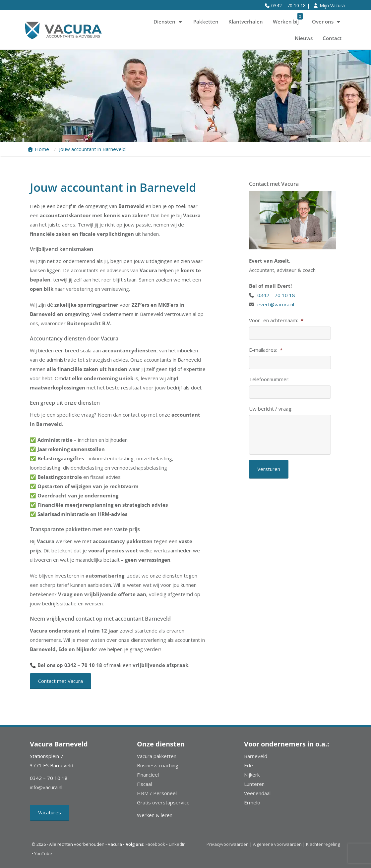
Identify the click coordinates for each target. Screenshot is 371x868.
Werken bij (288, 19)
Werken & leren (155, 815)
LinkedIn (177, 844)
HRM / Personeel (157, 793)
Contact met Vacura (61, 681)
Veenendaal (257, 793)
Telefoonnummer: (269, 379)
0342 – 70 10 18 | (290, 5)
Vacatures (50, 812)
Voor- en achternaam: (276, 320)
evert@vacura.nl (276, 304)
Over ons (327, 22)
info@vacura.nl (46, 787)
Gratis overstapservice (163, 802)
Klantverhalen (246, 22)
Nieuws (304, 38)
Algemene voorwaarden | (279, 844)
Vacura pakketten (157, 756)
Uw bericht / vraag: (271, 409)
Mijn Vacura (332, 5)
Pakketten (206, 22)
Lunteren (254, 784)
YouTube (43, 853)
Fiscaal (144, 784)
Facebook (155, 844)
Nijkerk (252, 775)
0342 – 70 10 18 (277, 295)
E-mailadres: (266, 350)
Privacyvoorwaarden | (230, 844)
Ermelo (252, 802)
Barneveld (256, 756)
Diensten (168, 22)
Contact (332, 38)
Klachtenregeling (323, 844)
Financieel (148, 775)
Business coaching (158, 765)
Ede (248, 765)
